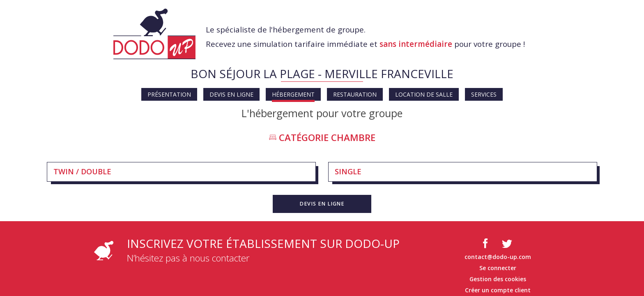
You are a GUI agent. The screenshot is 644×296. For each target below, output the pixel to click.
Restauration (355, 94)
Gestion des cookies (498, 279)
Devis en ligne (231, 94)
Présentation (169, 94)
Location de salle (424, 94)
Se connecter (498, 268)
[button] (322, 204)
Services (484, 94)
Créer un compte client (498, 290)
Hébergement (293, 94)
